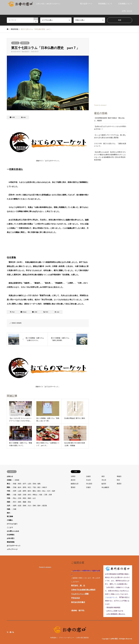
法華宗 (73, 476)
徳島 (20, 502)
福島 (39, 484)
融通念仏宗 (75, 484)
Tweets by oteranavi (100, 105)
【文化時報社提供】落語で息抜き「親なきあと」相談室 (109, 119)
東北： (9, 484)
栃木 (20, 487)
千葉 (34, 487)
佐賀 (20, 506)
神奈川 (45, 487)
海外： (9, 513)
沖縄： (9, 509)
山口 (34, 498)
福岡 (15, 506)
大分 (29, 506)
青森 (15, 484)
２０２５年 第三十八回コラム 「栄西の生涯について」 (110, 145)
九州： (9, 506)
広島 (20, 498)
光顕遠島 (19, 323)
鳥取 (24, 498)
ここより (10, 527)
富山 (44, 491)
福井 (54, 491)
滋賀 (20, 495)
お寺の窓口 (11, 538)
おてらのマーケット (14, 546)
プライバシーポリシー (66, 638)
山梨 (20, 491)
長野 (15, 491)
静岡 (24, 491)
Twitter (8, 632)
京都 (24, 495)
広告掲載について (125, 4)
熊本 (39, 506)
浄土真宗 (89, 484)
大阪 (15, 495)
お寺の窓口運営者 (83, 638)
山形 (29, 484)
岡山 (15, 498)
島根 (29, 498)
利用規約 (53, 638)
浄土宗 (104, 480)
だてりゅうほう (12, 524)
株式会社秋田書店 (78, 602)
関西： (9, 495)
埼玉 (29, 487)
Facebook (10, 632)
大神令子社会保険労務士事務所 (83, 590)
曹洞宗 (73, 487)
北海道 (17, 480)
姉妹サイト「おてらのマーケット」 (48, 144)
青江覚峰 (10, 516)
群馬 (24, 487)
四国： (9, 502)
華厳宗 (119, 476)
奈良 (29, 495)
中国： (9, 498)
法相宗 (88, 476)
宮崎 (34, 506)
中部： (9, 491)
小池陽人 (10, 520)
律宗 (103, 476)
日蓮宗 (88, 487)
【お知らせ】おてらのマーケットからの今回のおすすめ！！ (110, 128)
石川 (49, 491)
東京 (39, 487)
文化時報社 (11, 535)
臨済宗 (104, 484)
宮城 (34, 484)
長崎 (24, 506)
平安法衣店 (75, 598)
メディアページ (12, 549)
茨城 (15, 487)
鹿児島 (45, 506)
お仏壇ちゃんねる (13, 531)
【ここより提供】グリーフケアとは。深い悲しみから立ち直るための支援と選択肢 (110, 136)
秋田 (20, 484)
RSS (13, 632)
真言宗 (73, 480)
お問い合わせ (127, 11)
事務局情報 (25, 43)
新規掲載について (105, 4)
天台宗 (88, 480)
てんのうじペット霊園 (80, 594)
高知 (29, 502)
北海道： (10, 480)
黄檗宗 (119, 484)
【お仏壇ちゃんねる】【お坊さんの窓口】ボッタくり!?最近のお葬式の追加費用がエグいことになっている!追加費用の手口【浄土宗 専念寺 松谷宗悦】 (110, 156)
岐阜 (29, 491)
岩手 (24, 484)
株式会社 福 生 (78, 585)
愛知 (34, 491)
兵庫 (50, 495)
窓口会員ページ (86, 4)
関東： (9, 487)
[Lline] (12, 117)
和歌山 (35, 495)
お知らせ (15, 43)
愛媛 (24, 502)
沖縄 (15, 509)
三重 (45, 495)
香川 (15, 502)
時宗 (118, 480)
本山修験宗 (105, 487)
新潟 (39, 491)
